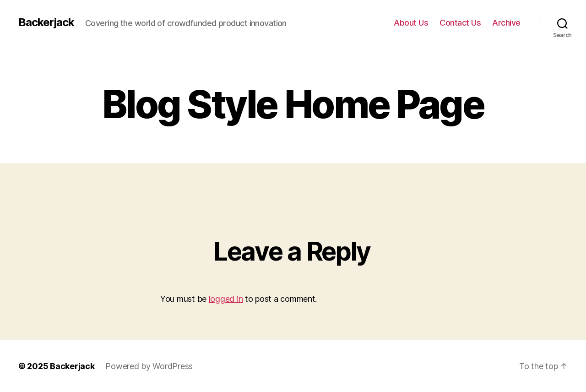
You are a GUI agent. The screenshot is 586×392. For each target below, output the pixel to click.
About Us (411, 23)
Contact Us (460, 23)
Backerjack (46, 22)
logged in (226, 299)
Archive (506, 23)
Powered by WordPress (149, 366)
